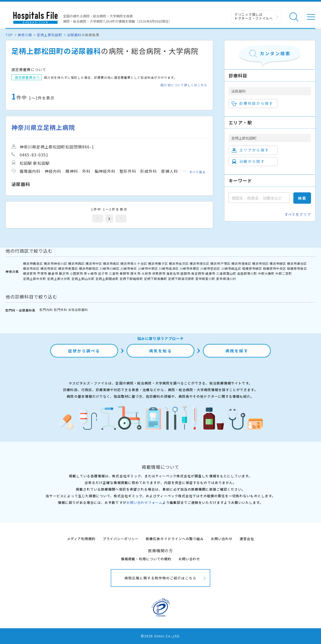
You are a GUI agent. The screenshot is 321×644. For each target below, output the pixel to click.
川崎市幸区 (129, 268)
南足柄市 (198, 273)
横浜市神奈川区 (55, 263)
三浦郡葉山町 (226, 273)
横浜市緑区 (278, 263)
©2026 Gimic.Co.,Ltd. (161, 636)
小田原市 (76, 273)
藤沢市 (64, 273)
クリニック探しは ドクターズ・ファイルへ (254, 16)
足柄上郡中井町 (35, 279)
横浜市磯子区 (158, 263)
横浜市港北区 (200, 263)
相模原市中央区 (275, 268)
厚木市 (135, 273)
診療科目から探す (253, 103)
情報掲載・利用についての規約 (146, 559)
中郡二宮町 (284, 273)
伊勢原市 (159, 273)
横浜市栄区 (31, 268)
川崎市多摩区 (190, 268)
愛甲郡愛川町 (205, 279)
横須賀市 (30, 273)
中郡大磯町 (266, 273)
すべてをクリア (298, 214)
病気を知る (161, 351)
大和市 (146, 273)
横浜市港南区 (241, 263)
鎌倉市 (53, 273)
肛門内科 (46, 310)
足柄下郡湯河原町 (181, 279)
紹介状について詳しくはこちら (184, 85)
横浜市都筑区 (89, 268)
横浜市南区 (111, 263)
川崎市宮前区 (210, 268)
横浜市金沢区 (179, 263)
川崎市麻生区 (231, 268)
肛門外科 (61, 310)
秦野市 (125, 273)
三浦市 (114, 273)
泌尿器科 (74, 35)
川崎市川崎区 (110, 268)
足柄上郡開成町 (107, 279)
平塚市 (42, 273)
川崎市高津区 (169, 268)
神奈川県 (25, 35)
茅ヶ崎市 (90, 273)
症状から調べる (84, 351)
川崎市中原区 (148, 268)
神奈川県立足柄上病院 (43, 127)
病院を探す (237, 351)
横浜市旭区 (260, 263)
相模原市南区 (297, 268)
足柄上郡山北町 (83, 279)
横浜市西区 (76, 263)
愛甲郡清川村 (226, 279)
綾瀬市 (210, 273)
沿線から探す (248, 161)
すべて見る (197, 172)
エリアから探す (250, 150)
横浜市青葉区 (68, 268)
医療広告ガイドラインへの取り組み (175, 539)
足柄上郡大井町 (59, 279)
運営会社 (247, 539)
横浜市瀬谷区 (297, 263)
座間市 (185, 273)
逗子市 (103, 273)
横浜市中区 (94, 263)
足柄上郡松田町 (49, 35)
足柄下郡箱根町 (131, 279)
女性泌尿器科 (78, 310)
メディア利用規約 (81, 539)
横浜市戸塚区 (220, 263)
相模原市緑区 (252, 268)
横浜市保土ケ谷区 (134, 263)
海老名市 (173, 273)
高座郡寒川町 (247, 273)
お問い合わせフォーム (144, 502)
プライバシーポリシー (121, 539)
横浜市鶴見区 (33, 263)
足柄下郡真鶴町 (156, 279)
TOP (9, 35)
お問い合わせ (222, 539)
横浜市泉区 (49, 268)
